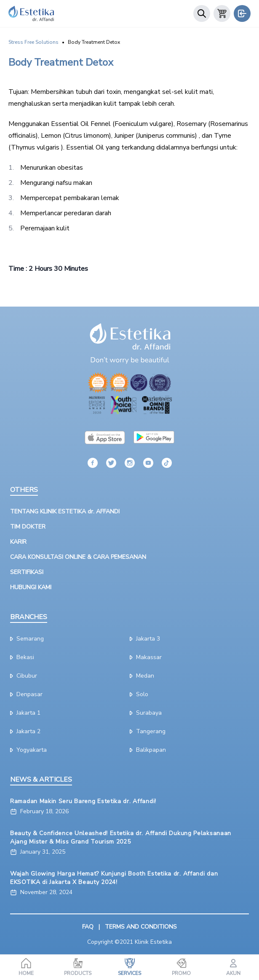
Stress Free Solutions (33, 42)
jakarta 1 (25, 713)
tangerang (148, 731)
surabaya (146, 713)
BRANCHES (29, 617)
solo (139, 694)
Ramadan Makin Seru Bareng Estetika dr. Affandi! (83, 801)
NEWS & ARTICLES (41, 780)
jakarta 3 (145, 639)
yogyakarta (28, 750)
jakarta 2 (25, 731)
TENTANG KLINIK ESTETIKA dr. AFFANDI (65, 511)
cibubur (24, 676)
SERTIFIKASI (27, 572)
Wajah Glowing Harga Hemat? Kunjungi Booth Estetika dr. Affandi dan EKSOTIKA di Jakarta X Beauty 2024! (114, 878)
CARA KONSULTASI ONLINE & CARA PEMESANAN (78, 557)
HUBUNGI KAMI (31, 587)
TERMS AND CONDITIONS (141, 927)
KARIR (18, 542)
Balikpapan (148, 750)
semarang (27, 639)
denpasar (26, 694)
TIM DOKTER (28, 527)
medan (142, 676)
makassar (146, 657)
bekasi (22, 657)
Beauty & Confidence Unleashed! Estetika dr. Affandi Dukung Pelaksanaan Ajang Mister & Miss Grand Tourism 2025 (121, 837)
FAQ (88, 927)
